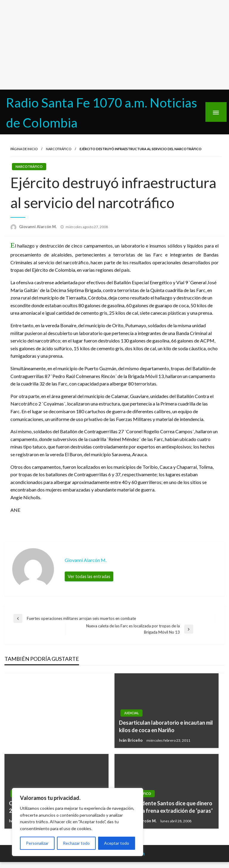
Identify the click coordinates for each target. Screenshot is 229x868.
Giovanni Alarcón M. (38, 227)
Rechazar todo (76, 843)
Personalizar (37, 843)
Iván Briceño (131, 740)
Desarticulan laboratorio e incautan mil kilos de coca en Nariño (166, 726)
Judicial (131, 713)
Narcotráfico (59, 149)
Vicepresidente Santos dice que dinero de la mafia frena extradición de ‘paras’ (166, 807)
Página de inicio (24, 149)
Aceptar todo (117, 843)
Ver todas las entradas (89, 576)
